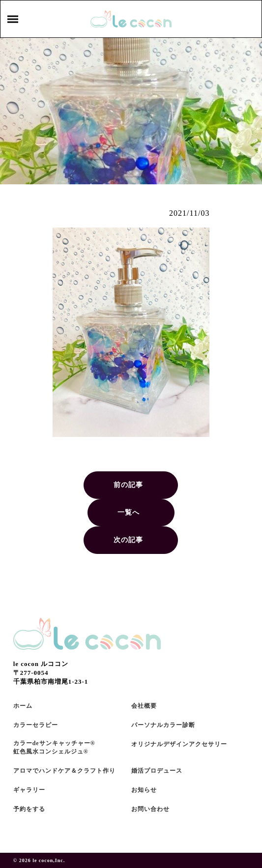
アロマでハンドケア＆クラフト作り (64, 771)
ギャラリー (29, 790)
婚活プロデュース (157, 771)
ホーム (23, 706)
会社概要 (144, 706)
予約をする (29, 809)
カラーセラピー (36, 725)
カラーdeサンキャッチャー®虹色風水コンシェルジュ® (54, 747)
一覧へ (129, 512)
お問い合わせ (150, 809)
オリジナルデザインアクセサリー (179, 744)
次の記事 (128, 540)
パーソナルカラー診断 (163, 725)
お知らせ (144, 790)
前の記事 (128, 485)
